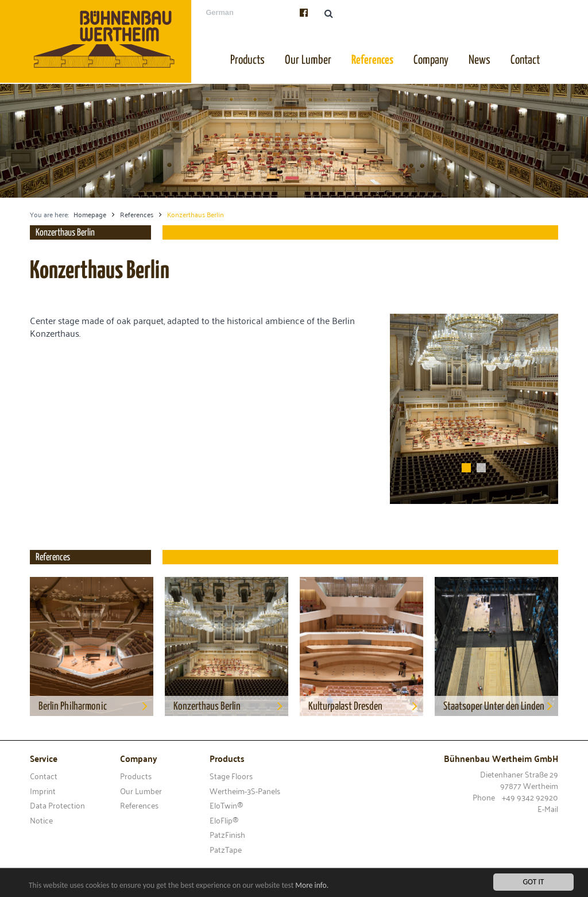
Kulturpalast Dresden (366, 706)
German (219, 12)
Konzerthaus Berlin (231, 706)
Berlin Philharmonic (96, 706)
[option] (294, 140)
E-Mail (548, 808)
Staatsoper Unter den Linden (501, 706)
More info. (312, 886)
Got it (534, 882)
